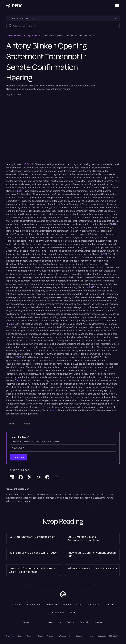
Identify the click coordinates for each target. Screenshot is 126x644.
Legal (20, 636)
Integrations (34, 605)
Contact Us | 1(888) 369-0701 (109, 636)
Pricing (67, 605)
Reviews (90, 636)
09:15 (54, 410)
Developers (93, 605)
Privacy (50, 636)
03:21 (104, 254)
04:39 (90, 287)
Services (17, 605)
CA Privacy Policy (64, 636)
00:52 (19, 191)
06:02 (10, 324)
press (73, 613)
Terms (40, 636)
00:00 (27, 164)
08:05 (19, 380)
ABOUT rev (52, 605)
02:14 (112, 224)
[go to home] (63, 594)
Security (30, 636)
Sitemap (79, 636)
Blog (79, 605)
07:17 (18, 357)
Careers (109, 605)
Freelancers (57, 613)
